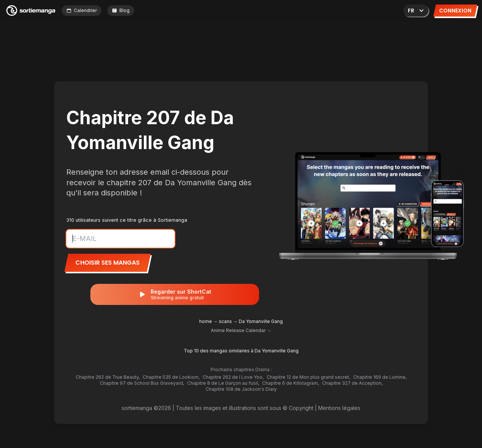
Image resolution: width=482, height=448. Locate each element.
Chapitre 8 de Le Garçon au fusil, (223, 383)
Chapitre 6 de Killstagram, (291, 383)
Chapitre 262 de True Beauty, (108, 377)
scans (225, 321)
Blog (121, 10)
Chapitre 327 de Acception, (352, 383)
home (206, 321)
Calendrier (82, 10)
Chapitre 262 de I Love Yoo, (233, 377)
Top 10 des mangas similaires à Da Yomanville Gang (241, 351)
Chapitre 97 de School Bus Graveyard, (142, 383)
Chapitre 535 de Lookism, (171, 377)
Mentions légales (339, 408)
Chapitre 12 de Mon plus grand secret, (308, 377)
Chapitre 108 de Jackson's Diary (241, 389)
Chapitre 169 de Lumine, (380, 377)
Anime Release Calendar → (241, 330)
